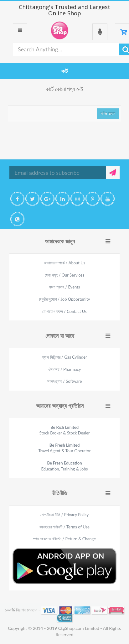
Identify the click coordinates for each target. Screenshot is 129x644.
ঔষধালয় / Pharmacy (65, 369)
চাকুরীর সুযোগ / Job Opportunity (65, 299)
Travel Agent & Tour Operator (65, 448)
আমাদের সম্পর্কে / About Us (64, 263)
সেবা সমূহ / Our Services (64, 275)
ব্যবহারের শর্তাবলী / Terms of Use (64, 527)
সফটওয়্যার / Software (65, 381)
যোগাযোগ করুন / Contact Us (64, 311)
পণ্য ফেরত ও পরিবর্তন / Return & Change (64, 539)
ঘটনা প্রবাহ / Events (65, 287)
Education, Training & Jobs (65, 466)
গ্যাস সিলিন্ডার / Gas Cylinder (64, 357)
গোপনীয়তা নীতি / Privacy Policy (64, 515)
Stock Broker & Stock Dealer (64, 430)
